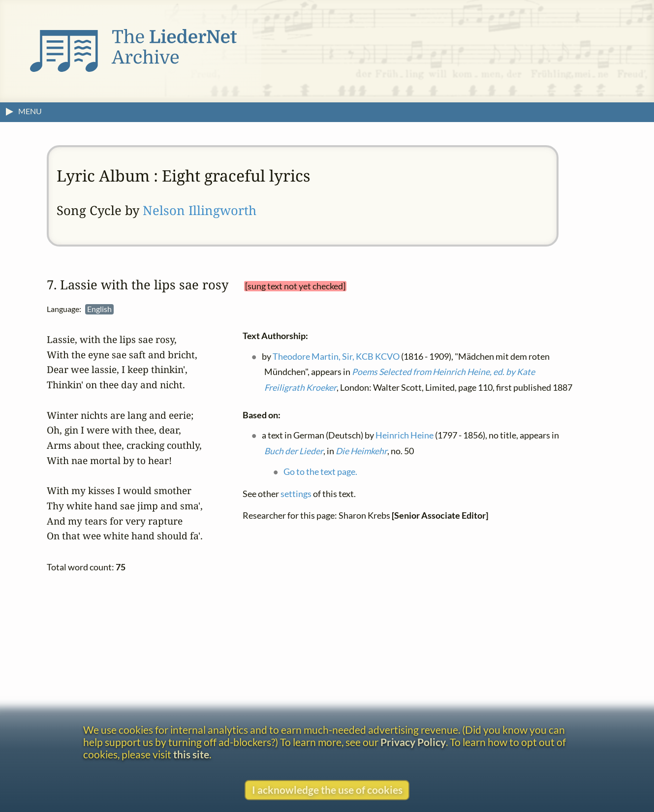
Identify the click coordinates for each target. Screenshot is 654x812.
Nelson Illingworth (200, 210)
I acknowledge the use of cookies (327, 790)
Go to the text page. (321, 471)
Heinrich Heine (405, 435)
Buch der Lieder (294, 451)
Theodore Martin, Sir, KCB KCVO (337, 356)
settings (296, 493)
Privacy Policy (413, 742)
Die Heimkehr (361, 451)
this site (191, 754)
